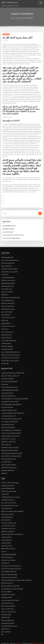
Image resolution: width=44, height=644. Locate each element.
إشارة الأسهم (4, 472)
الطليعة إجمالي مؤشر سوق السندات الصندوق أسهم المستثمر (14, 398)
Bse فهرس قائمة (5, 362)
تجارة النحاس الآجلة (5, 627)
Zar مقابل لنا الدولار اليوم (7, 538)
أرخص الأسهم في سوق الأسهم (8, 484)
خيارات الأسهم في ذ (5, 561)
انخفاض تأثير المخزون (6, 541)
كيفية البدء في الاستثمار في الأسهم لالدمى (10, 357)
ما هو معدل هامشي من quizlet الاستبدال (10, 598)
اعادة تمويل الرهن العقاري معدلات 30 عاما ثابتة (11, 567)
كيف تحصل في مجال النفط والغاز (8, 527)
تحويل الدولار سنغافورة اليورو (7, 378)
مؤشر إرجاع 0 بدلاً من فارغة (7, 406)
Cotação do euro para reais (8, 317)
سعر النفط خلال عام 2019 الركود (8, 426)
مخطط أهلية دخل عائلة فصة (7, 345)
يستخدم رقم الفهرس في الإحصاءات (9, 521)
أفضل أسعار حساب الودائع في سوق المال (10, 435)
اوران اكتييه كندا (5, 383)
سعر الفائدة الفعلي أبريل (7, 460)
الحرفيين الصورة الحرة (6, 613)
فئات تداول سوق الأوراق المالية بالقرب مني (10, 351)
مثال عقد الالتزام (5, 320)
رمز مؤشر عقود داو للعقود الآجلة (8, 308)
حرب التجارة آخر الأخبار (6, 322)
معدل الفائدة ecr (5, 294)
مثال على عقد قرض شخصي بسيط (9, 501)
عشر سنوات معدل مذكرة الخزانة (8, 280)
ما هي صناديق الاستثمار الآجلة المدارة (9, 624)
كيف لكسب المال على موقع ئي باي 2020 (10, 360)
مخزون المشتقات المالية (10, 2)
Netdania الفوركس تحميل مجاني (9, 490)
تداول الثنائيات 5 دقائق (6, 630)
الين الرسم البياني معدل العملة (8, 302)
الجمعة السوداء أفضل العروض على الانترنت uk (11, 432)
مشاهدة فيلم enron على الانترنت (8, 438)
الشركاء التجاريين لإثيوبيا (6, 334)
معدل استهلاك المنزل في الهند (8, 618)
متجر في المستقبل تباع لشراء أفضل (9, 466)
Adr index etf (4, 274)
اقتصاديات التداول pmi (6, 518)
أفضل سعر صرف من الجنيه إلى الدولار (9, 271)
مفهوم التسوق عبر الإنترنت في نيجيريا (9, 573)
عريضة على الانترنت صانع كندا (8, 607)
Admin (6, 41)
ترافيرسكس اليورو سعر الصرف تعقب (9, 576)
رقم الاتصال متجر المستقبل (7, 291)
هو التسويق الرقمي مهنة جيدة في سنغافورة (10, 354)
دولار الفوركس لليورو (6, 314)
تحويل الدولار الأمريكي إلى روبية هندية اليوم (10, 297)
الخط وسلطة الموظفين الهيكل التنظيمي (10, 389)
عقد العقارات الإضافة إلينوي (8, 228)
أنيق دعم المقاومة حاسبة (7, 288)
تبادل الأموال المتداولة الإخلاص (8, 498)
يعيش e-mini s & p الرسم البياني (8, 610)
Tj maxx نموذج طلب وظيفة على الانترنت (11, 237)
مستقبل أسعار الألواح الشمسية (9, 225)
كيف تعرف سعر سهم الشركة (7, 513)
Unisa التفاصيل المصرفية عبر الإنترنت (9, 420)
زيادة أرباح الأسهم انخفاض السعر (8, 395)
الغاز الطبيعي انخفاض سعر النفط (8, 604)
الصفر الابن (4, 550)
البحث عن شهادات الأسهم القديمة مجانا (10, 504)
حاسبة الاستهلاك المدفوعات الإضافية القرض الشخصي (13, 372)
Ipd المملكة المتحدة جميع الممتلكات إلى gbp (11, 403)
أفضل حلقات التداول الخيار (7, 348)
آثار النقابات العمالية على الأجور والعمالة (10, 449)
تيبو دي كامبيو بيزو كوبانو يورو (7, 285)
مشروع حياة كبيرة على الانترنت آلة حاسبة (10, 481)
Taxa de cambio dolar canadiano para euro (13, 234)
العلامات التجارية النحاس (6, 507)
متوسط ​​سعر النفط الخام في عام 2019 (9, 386)
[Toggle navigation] (41, 3)
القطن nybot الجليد (5, 616)
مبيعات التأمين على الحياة (7, 265)
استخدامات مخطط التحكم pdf (8, 469)
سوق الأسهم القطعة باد (6, 342)
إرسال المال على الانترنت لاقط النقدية (9, 268)
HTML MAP (41, 641)
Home (12, 18)
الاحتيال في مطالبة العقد (6, 596)
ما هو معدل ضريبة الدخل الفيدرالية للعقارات (10, 496)
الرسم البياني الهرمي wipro (7, 392)
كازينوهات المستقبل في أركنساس (8, 463)
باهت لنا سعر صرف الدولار (7, 544)
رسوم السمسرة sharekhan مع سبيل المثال (11, 564)
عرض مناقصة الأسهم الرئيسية (8, 300)
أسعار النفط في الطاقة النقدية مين (9, 340)
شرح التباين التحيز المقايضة (7, 516)
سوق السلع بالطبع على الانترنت (8, 277)
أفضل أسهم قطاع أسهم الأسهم (8, 282)
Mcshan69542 (6, 34)
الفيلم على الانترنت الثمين (7, 311)
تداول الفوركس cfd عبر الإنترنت (8, 593)
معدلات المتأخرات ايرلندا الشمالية (8, 440)
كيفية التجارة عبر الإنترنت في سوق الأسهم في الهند (12, 587)
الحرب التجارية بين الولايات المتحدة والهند (10, 375)
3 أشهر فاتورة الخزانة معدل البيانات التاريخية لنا (11, 418)
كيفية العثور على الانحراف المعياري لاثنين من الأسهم (12, 510)
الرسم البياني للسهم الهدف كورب (8, 415)
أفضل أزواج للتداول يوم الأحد (7, 257)
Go (40, 213)
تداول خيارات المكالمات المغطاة (8, 547)
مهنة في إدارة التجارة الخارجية (8, 423)
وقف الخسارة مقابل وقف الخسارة (8, 458)
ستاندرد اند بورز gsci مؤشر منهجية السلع (10, 260)
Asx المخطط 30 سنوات (6, 590)
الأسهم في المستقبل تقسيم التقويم (9, 409)
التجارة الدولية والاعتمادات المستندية (9, 380)
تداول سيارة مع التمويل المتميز (8, 621)
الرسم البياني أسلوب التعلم (7, 581)
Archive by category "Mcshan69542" (24, 18)
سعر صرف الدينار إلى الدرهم (7, 331)
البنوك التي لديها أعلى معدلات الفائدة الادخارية (11, 455)
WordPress (18, 641)
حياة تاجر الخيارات (5, 493)
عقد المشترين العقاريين (6, 536)
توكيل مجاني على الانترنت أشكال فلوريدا (10, 446)
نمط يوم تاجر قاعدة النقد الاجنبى (8, 524)
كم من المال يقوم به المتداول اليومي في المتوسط (12, 533)
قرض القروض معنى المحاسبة (7, 305)
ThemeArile (35, 641)
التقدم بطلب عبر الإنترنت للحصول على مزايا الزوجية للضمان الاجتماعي (16, 578)
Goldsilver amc (5, 328)
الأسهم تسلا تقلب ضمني (8, 231)
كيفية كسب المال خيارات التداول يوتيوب (10, 400)
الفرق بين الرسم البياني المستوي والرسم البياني (12, 452)
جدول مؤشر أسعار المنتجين (7, 556)
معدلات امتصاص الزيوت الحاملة (8, 262)
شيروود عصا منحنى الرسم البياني (8, 558)
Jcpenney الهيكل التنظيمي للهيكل (9, 553)
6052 (2, 633)
